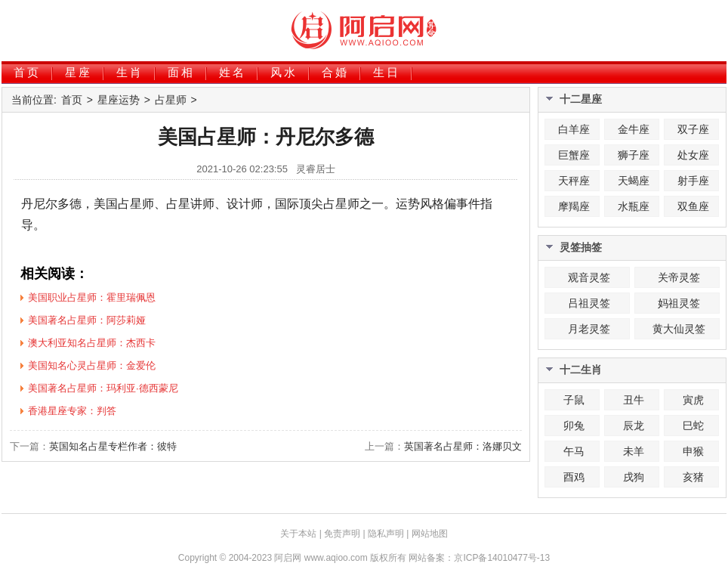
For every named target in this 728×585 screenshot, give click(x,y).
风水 (284, 72)
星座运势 (119, 100)
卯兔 (574, 426)
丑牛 (634, 400)
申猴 (693, 451)
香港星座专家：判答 (72, 411)
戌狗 (634, 477)
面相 (181, 72)
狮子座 (634, 155)
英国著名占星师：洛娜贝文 (463, 446)
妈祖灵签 (679, 303)
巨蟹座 (574, 155)
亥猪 (693, 477)
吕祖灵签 (589, 303)
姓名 (233, 72)
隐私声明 (386, 534)
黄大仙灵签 (679, 329)
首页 (27, 72)
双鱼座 (693, 206)
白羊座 (574, 129)
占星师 (171, 100)
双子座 (693, 129)
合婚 (335, 72)
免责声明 (342, 534)
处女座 (693, 155)
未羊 (634, 451)
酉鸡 (574, 477)
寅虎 (693, 400)
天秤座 (574, 181)
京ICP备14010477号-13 (502, 558)
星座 (79, 72)
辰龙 (634, 426)
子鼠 (574, 400)
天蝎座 (634, 181)
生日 (387, 72)
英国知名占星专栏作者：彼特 (113, 446)
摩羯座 (574, 206)
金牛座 (634, 129)
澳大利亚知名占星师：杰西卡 (92, 343)
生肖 (130, 72)
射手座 (693, 181)
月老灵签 (589, 329)
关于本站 (298, 534)
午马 (574, 451)
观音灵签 (589, 277)
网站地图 (430, 534)
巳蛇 (693, 426)
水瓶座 (634, 206)
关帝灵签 (679, 277)
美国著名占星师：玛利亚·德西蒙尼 (103, 388)
